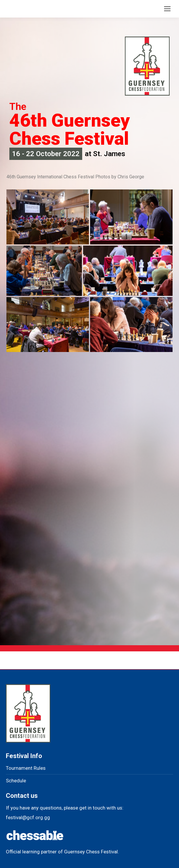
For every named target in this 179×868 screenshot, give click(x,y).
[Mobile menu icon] (167, 9)
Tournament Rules (26, 768)
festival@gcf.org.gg (28, 817)
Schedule (16, 781)
